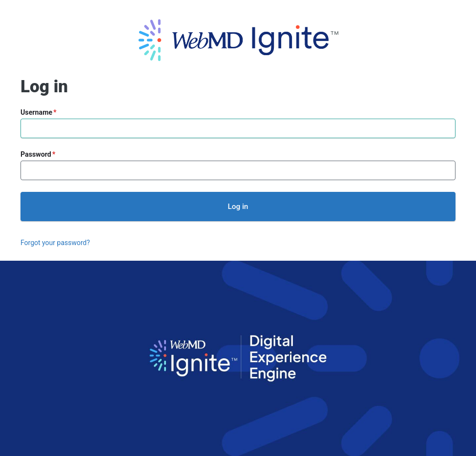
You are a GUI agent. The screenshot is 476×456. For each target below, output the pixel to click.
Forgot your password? (55, 243)
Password (36, 154)
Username (36, 112)
